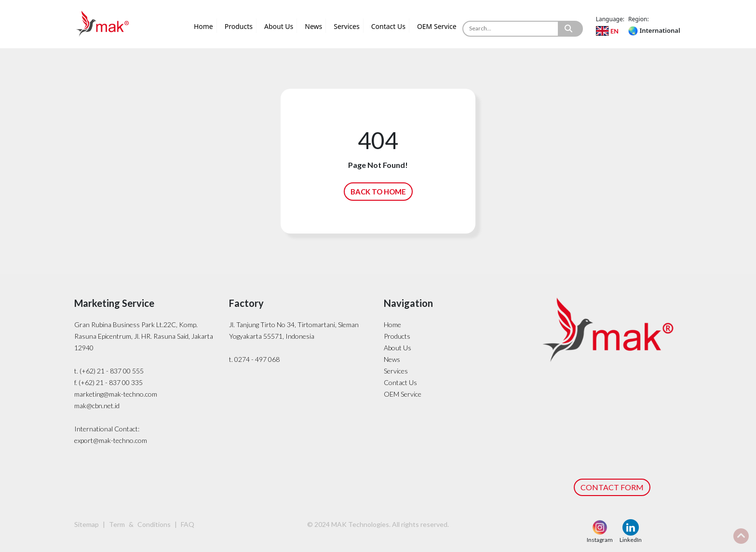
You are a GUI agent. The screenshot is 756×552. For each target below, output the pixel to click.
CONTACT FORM (612, 487)
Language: (610, 19)
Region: (639, 19)
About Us (279, 26)
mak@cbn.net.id (97, 406)
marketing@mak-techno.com (116, 394)
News (313, 26)
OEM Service (437, 26)
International (654, 30)
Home (203, 26)
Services (346, 26)
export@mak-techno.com (111, 440)
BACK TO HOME (378, 192)
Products (239, 26)
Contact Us (388, 26)
